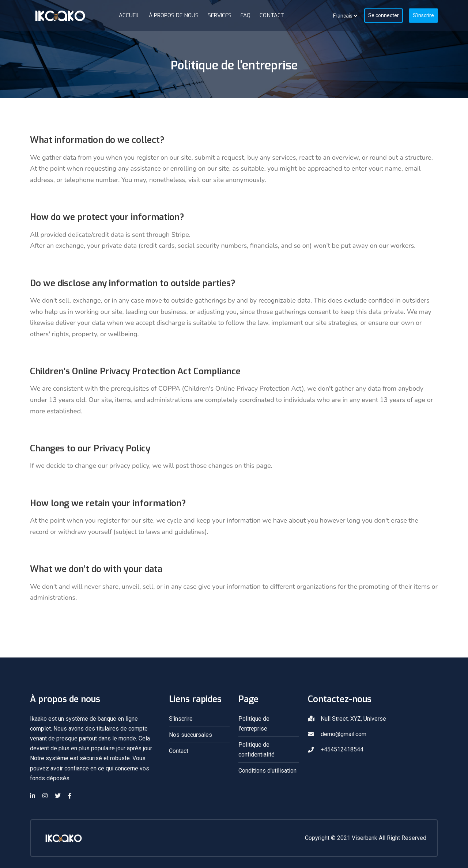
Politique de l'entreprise (254, 724)
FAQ (246, 15)
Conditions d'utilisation (267, 771)
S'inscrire (423, 15)
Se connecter (384, 15)
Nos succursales (190, 735)
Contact (272, 15)
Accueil (129, 15)
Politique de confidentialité (256, 750)
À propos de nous (174, 15)
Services (220, 15)
